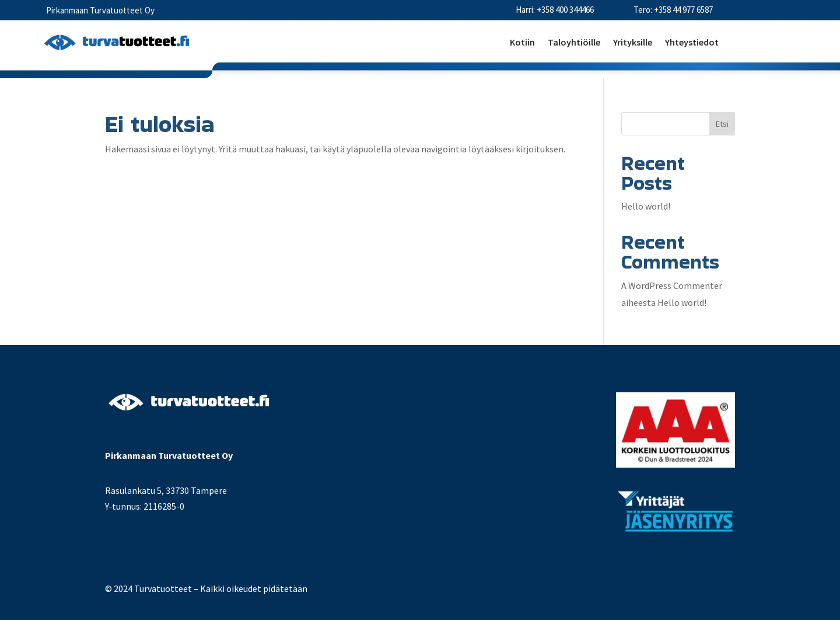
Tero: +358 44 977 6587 (673, 10)
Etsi (722, 124)
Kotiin (522, 43)
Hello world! (646, 206)
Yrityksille (633, 43)
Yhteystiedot (692, 43)
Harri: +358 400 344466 (555, 10)
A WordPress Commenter (672, 285)
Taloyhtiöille (574, 43)
